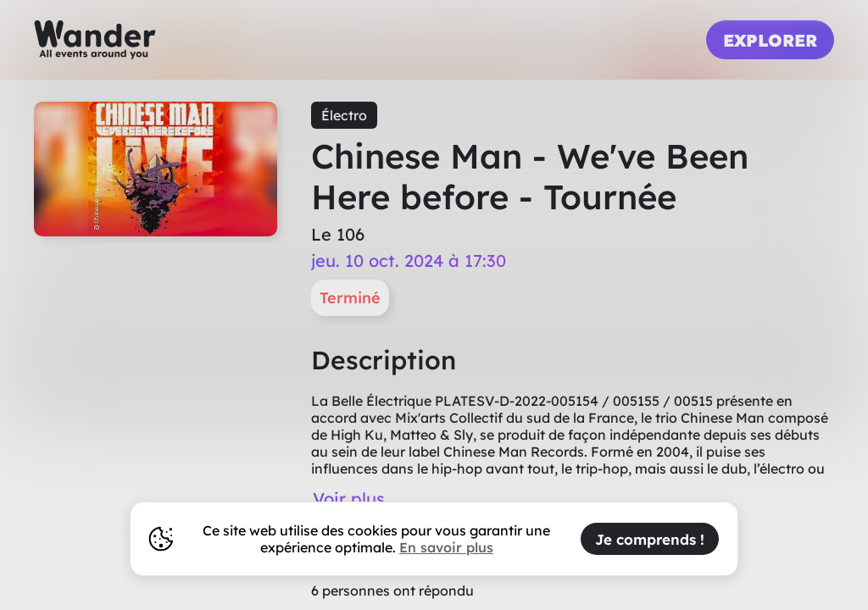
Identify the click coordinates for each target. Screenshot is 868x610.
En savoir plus (446, 547)
